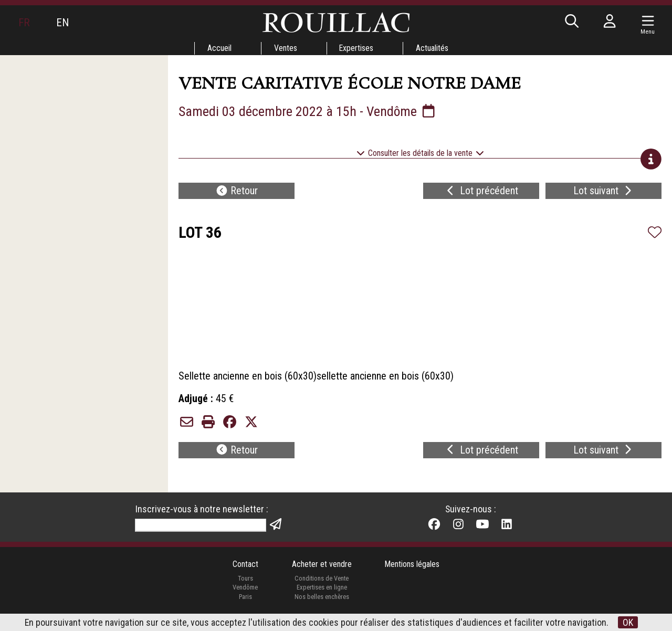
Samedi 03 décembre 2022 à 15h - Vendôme (308, 111)
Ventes (285, 48)
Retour (237, 192)
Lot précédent (481, 192)
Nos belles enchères (321, 601)
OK (628, 622)
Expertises (356, 48)
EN (62, 23)
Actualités (433, 48)
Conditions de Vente (322, 582)
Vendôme (245, 591)
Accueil (219, 48)
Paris (245, 601)
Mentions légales (412, 568)
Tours (245, 582)
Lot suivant (604, 192)
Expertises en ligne (321, 591)
